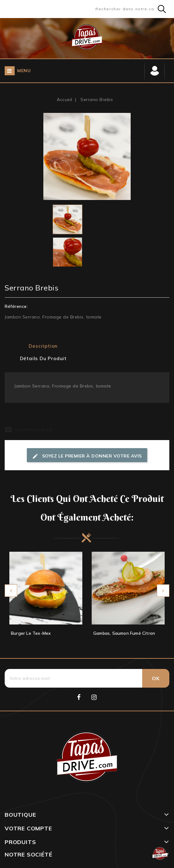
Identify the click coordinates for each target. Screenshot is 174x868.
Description (43, 346)
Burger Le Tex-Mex (31, 633)
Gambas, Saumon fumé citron (124, 633)
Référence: (16, 306)
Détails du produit (43, 358)
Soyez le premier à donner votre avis (87, 456)
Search (162, 9)
